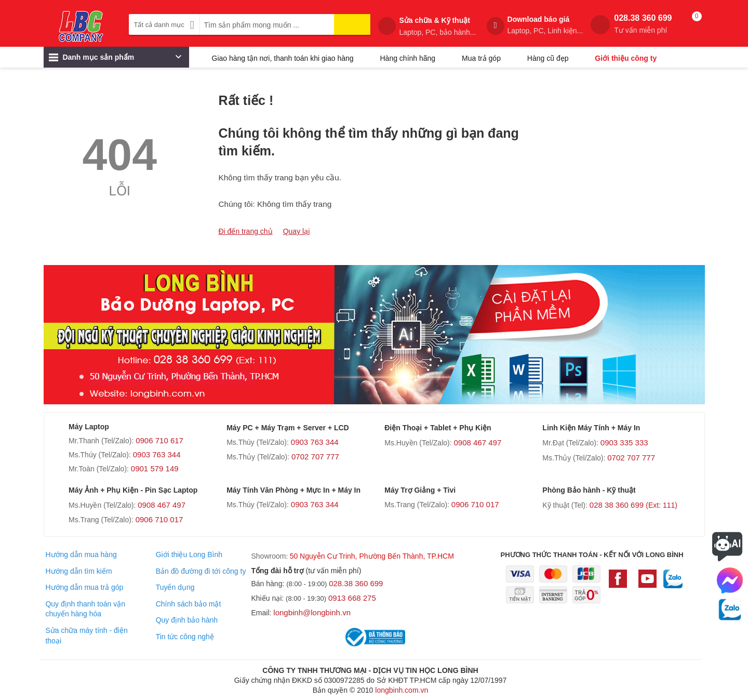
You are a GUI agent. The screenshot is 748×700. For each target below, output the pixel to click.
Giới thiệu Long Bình (189, 554)
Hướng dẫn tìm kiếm (78, 571)
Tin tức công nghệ (185, 637)
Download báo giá (545, 25)
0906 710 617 (159, 440)
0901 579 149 (155, 468)
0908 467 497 (477, 443)
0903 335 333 (624, 443)
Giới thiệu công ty (626, 58)
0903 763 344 (157, 454)
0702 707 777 (315, 457)
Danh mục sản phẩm (115, 60)
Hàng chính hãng (408, 58)
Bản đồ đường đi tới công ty (201, 571)
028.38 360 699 (643, 24)
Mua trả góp (481, 58)
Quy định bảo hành (187, 620)
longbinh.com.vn (402, 690)
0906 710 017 (159, 519)
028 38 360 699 (633, 505)
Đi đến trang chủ (246, 231)
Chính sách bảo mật (189, 604)
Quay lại (297, 231)
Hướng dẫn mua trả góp (84, 587)
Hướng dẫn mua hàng (81, 554)
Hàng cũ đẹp (548, 58)
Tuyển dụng (175, 587)
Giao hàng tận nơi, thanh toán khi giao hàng (283, 58)
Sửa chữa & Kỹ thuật (437, 27)
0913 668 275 (352, 598)
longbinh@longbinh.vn (312, 612)
